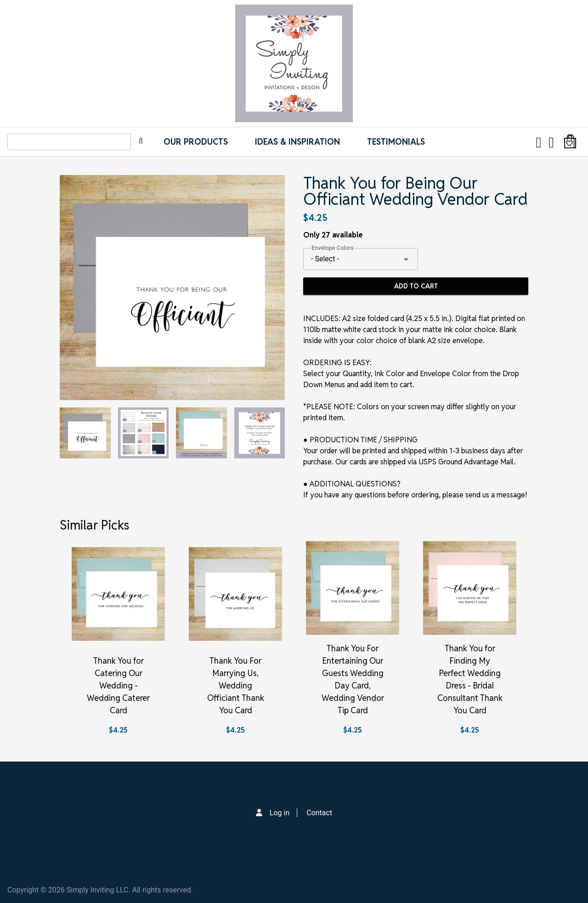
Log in (280, 813)
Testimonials (396, 142)
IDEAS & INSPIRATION (297, 142)
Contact (319, 813)
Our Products (196, 142)
